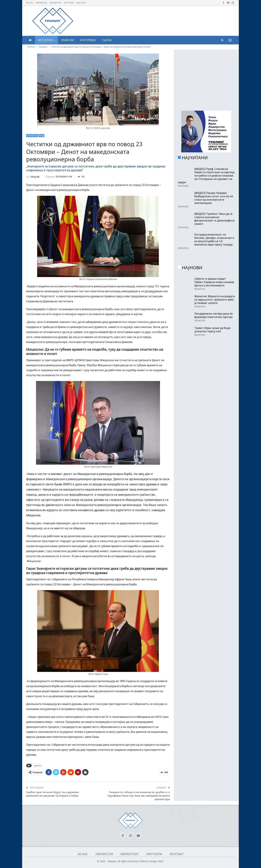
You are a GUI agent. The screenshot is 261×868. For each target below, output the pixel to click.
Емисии (68, 40)
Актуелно (45, 40)
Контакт (81, 3)
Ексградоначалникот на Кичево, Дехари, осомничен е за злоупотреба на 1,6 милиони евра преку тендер (214, 239)
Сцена (107, 40)
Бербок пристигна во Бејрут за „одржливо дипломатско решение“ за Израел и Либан (53, 794)
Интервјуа (88, 40)
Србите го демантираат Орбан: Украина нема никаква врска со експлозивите (214, 282)
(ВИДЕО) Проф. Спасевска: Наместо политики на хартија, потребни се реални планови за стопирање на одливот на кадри (206, 176)
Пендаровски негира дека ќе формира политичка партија (213, 315)
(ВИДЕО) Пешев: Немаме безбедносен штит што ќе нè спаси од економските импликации (214, 198)
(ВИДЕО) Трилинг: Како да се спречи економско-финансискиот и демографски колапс (214, 219)
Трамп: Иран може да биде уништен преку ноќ (212, 330)
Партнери (69, 3)
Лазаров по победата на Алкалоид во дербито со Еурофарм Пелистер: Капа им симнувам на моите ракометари (139, 796)
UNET (161, 861)
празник (37, 766)
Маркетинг (55, 3)
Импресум (41, 3)
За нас (30, 3)
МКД (41, 136)
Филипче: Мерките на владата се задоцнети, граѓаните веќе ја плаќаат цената (214, 300)
